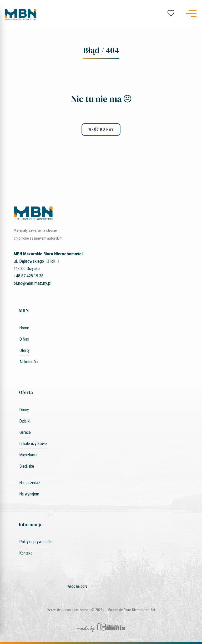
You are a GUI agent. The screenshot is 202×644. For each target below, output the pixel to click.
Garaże (25, 432)
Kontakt (26, 553)
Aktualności (29, 362)
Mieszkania (28, 455)
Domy (24, 410)
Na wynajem (29, 494)
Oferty (25, 350)
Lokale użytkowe (33, 444)
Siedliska (27, 466)
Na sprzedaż (30, 483)
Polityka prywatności (36, 542)
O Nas (24, 339)
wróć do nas (101, 130)
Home (24, 328)
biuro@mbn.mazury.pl (32, 283)
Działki (25, 421)
